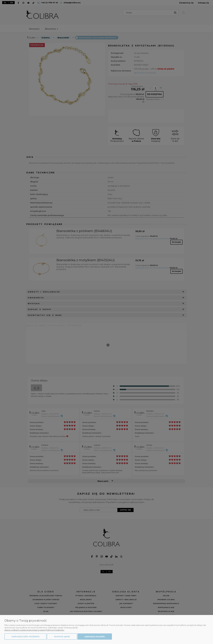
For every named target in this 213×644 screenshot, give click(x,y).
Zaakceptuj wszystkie (95, 636)
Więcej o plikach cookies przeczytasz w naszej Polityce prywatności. (34, 630)
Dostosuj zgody (62, 636)
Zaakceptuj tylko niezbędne (25, 636)
